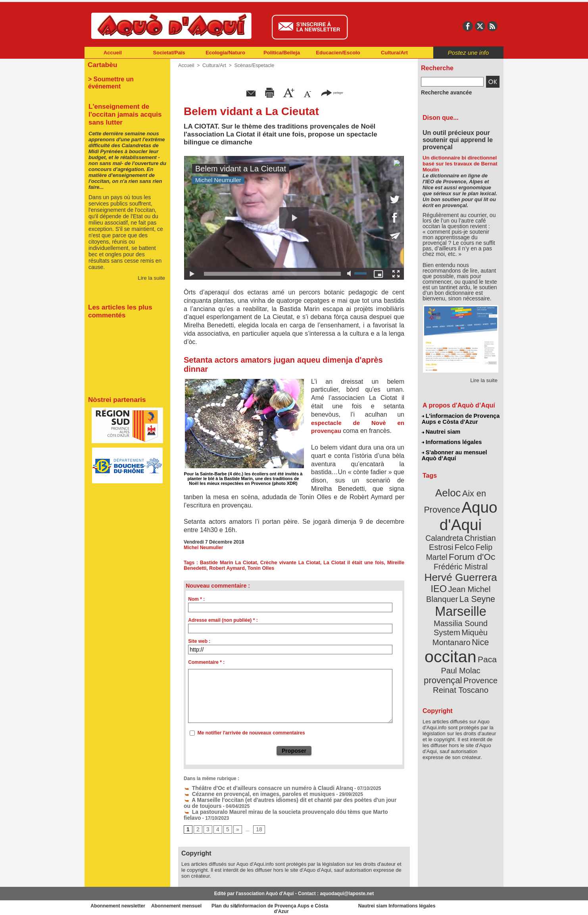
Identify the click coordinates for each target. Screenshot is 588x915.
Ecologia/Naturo (225, 53)
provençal (478, 632)
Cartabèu (101, 64)
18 (257, 827)
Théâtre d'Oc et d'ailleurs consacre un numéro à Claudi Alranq (258, 788)
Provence (450, 641)
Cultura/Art (394, 53)
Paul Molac (443, 632)
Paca (484, 622)
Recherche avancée (443, 92)
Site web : (199, 641)
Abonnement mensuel (189, 903)
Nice (478, 606)
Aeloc (450, 489)
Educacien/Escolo (338, 53)
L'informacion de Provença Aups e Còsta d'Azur (460, 419)
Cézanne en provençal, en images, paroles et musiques (250, 793)
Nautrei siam (441, 431)
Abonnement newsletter (120, 903)
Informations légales (452, 440)
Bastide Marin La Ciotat (229, 563)
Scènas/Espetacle (252, 65)
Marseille (447, 587)
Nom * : (196, 599)
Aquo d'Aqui (459, 510)
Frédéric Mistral (469, 548)
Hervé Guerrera (461, 557)
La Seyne (475, 576)
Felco (487, 529)
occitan (452, 619)
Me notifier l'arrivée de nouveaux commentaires (251, 733)
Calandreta (480, 520)
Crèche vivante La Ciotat (290, 563)
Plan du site (259, 903)
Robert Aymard (225, 568)
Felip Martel (449, 539)
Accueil (113, 53)
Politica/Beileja (282, 53)
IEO (441, 567)
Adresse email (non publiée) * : (223, 620)
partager (332, 92)
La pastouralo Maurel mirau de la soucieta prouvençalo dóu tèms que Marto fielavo (282, 810)
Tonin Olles (257, 568)
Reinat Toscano (467, 645)
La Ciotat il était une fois (354, 563)
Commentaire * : (206, 662)
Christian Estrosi (451, 529)
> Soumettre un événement (124, 78)
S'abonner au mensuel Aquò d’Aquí (454, 453)
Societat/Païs (169, 53)
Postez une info (468, 53)
